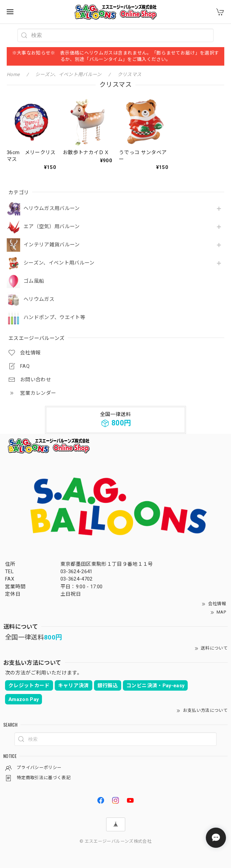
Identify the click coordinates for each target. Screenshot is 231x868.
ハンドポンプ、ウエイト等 (54, 318)
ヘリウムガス (39, 299)
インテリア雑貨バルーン (52, 245)
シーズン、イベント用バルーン (59, 263)
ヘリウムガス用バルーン (52, 209)
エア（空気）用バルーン (52, 227)
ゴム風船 (34, 281)
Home (13, 74)
